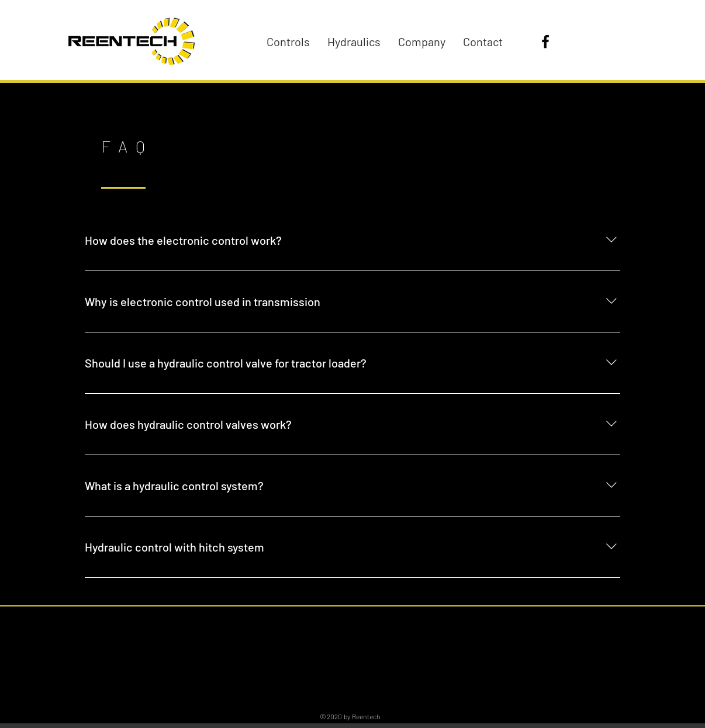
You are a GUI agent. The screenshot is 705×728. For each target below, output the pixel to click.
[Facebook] (545, 41)
